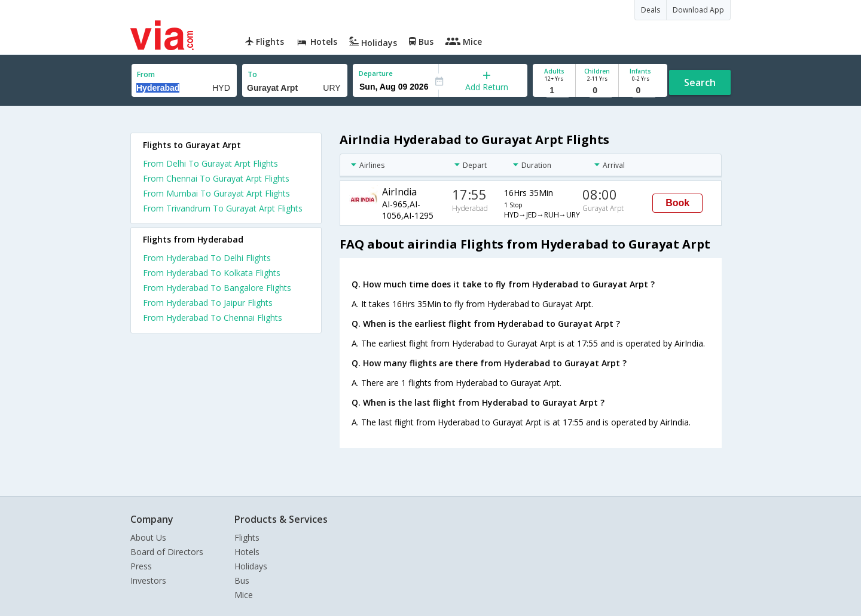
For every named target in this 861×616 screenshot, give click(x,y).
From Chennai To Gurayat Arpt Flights (216, 178)
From (146, 74)
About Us (148, 537)
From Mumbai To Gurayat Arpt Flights (216, 193)
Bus (242, 580)
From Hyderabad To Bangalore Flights (217, 288)
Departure (376, 73)
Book (677, 203)
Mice (244, 595)
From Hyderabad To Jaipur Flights (208, 303)
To (252, 74)
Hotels (247, 552)
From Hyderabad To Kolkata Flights (212, 273)
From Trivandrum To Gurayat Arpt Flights (223, 208)
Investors (148, 580)
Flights (247, 537)
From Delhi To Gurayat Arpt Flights (210, 163)
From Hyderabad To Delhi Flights (207, 258)
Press (141, 566)
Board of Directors (167, 552)
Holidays (251, 566)
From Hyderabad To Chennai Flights (213, 318)
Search (700, 82)
